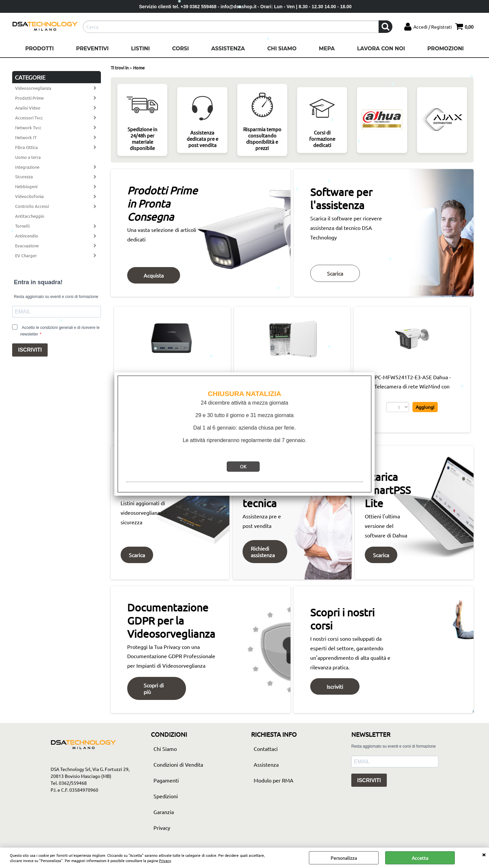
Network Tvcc (28, 127)
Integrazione (27, 167)
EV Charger (26, 255)
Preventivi (93, 49)
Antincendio (27, 236)
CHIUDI (484, 854)
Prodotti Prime (29, 98)
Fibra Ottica (26, 147)
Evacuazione (27, 246)
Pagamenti (166, 780)
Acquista (154, 275)
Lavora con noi (381, 49)
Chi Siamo (282, 49)
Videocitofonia (29, 196)
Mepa (327, 49)
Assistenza (228, 49)
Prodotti (40, 49)
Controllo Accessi (32, 206)
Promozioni (445, 49)
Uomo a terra (28, 157)
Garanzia (164, 812)
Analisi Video (28, 108)
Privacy (165, 860)
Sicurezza (24, 176)
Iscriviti (335, 686)
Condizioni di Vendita (178, 764)
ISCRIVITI (30, 350)
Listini (140, 49)
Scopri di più (154, 688)
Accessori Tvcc (29, 118)
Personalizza (344, 858)
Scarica (335, 273)
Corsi (181, 49)
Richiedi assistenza (263, 552)
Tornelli (22, 226)
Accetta (420, 858)
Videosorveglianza (33, 88)
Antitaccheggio (30, 216)
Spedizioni (166, 796)
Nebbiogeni (26, 186)
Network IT (26, 137)
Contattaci (266, 749)
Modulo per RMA (274, 780)
